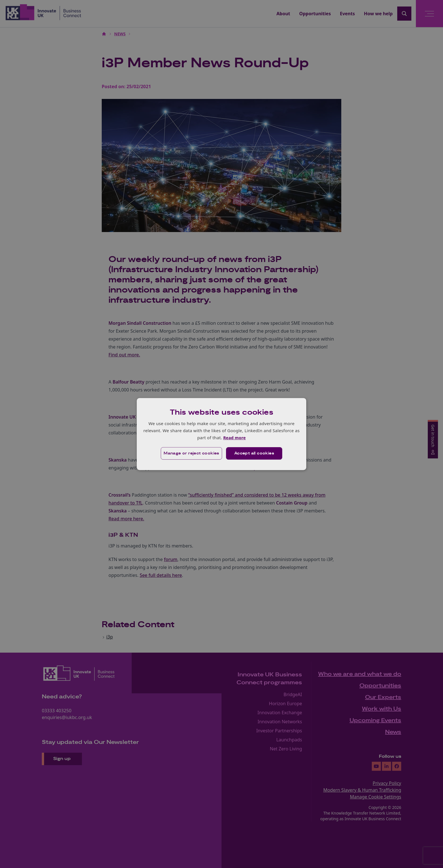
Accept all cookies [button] (254, 454)
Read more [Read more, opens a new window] (234, 438)
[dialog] (221, 434)
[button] (191, 454)
